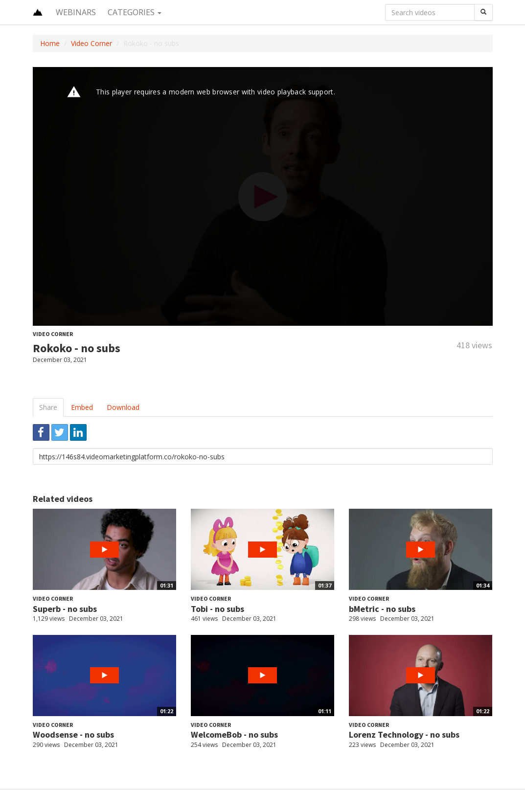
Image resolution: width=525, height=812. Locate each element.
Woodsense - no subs (73, 734)
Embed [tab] (82, 407)
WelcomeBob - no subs (234, 734)
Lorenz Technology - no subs (404, 734)
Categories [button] (135, 12)
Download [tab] (123, 407)
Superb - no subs (65, 609)
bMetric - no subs (382, 609)
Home (50, 43)
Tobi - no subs (217, 609)
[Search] (483, 12)
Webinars (76, 12)
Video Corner (91, 43)
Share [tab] (48, 407)
